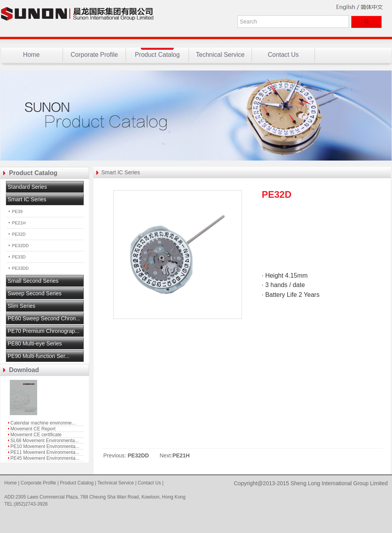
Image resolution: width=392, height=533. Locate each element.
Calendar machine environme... (43, 423)
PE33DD (17, 268)
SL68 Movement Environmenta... (45, 441)
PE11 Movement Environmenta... (45, 452)
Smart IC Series (121, 172)
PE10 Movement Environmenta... (45, 446)
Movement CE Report (33, 429)
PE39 (14, 211)
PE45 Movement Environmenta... (45, 458)
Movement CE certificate (36, 435)
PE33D (16, 257)
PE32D (16, 234)
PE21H (16, 223)
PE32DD (17, 246)
